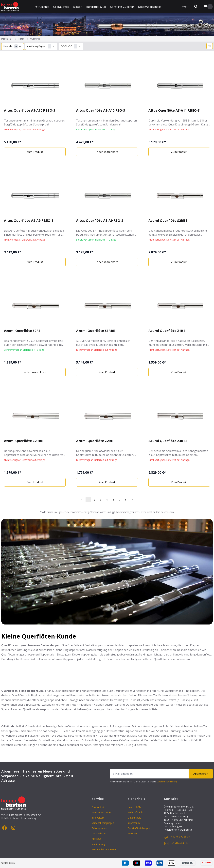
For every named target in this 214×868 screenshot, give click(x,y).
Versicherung (98, 844)
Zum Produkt (35, 152)
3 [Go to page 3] (101, 500)
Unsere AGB (134, 807)
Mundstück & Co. (96, 7)
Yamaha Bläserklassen (104, 849)
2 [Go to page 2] (94, 500)
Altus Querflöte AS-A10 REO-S (101, 110)
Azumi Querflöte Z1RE (167, 331)
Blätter (77, 7)
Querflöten (35, 39)
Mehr (185, 7)
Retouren (133, 833)
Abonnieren (201, 774)
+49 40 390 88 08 (177, 837)
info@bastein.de (176, 843)
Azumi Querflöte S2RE (22, 331)
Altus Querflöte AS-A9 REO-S (100, 221)
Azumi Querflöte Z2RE (94, 441)
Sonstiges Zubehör (122, 7)
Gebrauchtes (61, 7)
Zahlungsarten (99, 828)
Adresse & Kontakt (102, 812)
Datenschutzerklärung (167, 782)
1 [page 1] (88, 500)
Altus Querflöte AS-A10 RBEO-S (30, 110)
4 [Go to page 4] (107, 500)
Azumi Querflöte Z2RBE (23, 441)
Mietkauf (96, 839)
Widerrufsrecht (135, 812)
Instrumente (41, 7)
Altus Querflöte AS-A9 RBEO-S (29, 221)
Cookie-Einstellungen (139, 828)
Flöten (21, 39)
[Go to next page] (132, 500)
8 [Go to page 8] (126, 500)
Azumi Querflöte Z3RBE (168, 441)
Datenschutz (134, 818)
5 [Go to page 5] (113, 500)
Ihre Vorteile (98, 818)
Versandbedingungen (103, 823)
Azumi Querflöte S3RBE (96, 331)
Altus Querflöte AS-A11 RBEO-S (174, 110)
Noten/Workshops (150, 7)
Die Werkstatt (99, 833)
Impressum (134, 823)
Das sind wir (98, 807)
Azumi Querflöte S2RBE (168, 221)
